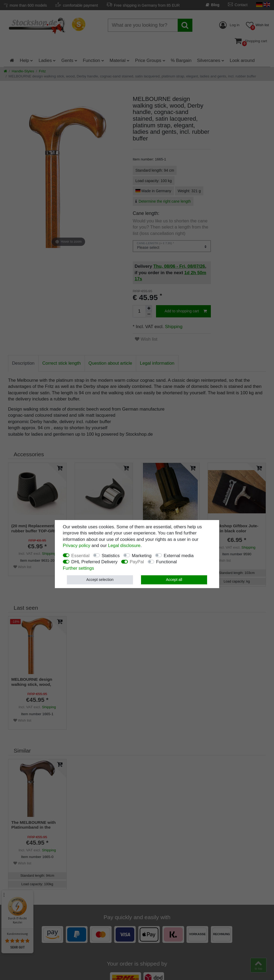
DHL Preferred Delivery (94, 562)
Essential (80, 556)
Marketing (142, 556)
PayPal (137, 562)
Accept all (174, 580)
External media (179, 556)
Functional (166, 562)
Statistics (111, 556)
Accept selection (100, 580)
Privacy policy (77, 546)
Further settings (79, 568)
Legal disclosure (124, 546)
